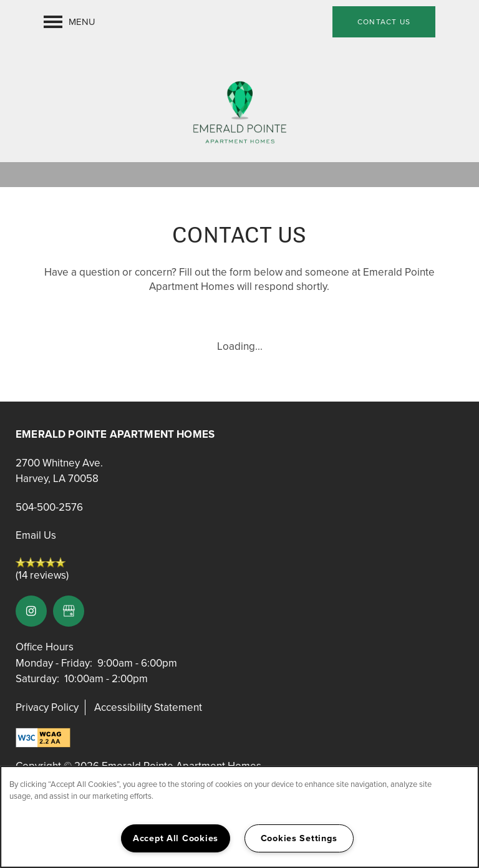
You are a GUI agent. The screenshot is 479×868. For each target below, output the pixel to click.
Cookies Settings (299, 838)
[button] (384, 22)
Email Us (36, 535)
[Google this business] (69, 611)
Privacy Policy (47, 707)
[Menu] (70, 22)
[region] (239, 817)
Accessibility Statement (148, 707)
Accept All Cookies (176, 838)
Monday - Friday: (54, 663)
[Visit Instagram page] (31, 611)
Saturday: (37, 679)
